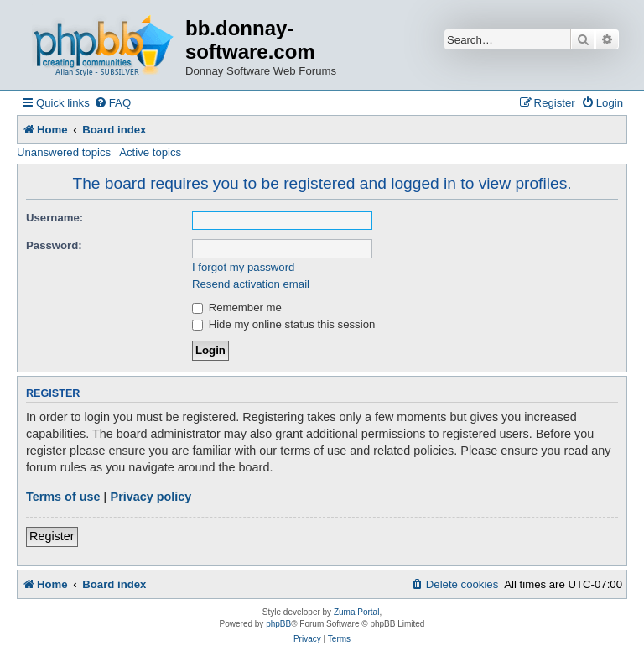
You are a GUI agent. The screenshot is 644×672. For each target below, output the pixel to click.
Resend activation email (251, 284)
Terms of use (63, 497)
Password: (54, 245)
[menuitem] (112, 103)
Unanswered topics (64, 152)
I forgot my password (243, 267)
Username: (55, 218)
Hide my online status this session (283, 324)
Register (52, 536)
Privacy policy (151, 497)
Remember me (237, 307)
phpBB (278, 624)
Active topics (150, 152)
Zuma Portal (356, 612)
